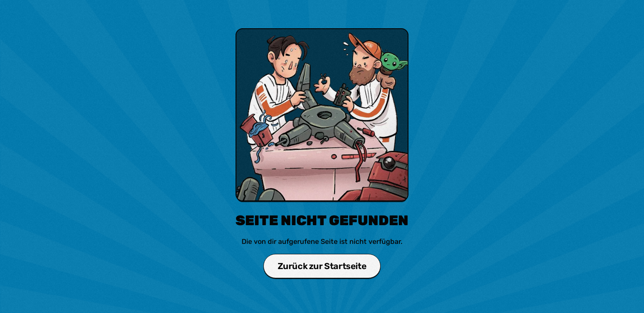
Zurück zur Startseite (322, 266)
